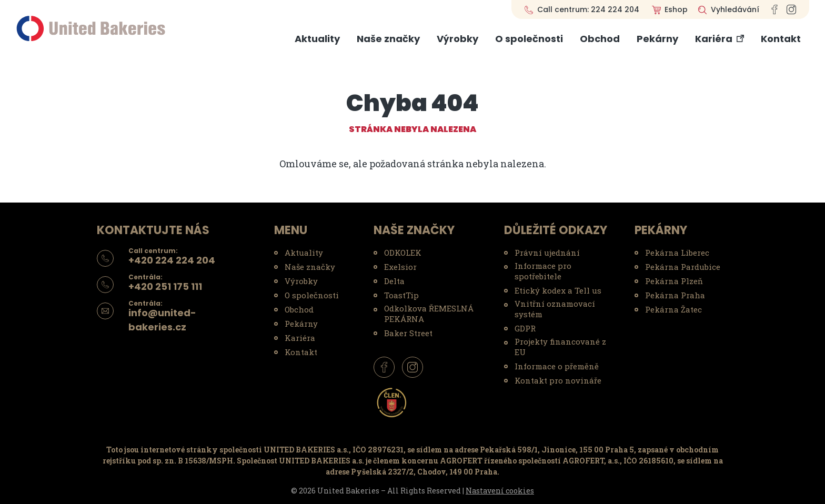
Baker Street (408, 333)
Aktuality (317, 39)
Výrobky (457, 39)
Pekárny (657, 39)
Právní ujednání (547, 253)
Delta (394, 281)
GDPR (525, 328)
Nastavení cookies (500, 491)
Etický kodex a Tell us (558, 290)
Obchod (600, 39)
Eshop (676, 9)
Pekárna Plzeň (674, 281)
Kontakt (781, 39)
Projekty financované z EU (560, 347)
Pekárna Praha (675, 295)
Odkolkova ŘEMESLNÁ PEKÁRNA (429, 314)
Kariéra (714, 39)
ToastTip (401, 295)
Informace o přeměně (557, 366)
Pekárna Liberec (677, 253)
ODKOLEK (403, 253)
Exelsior (400, 267)
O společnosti (529, 39)
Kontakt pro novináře (558, 380)
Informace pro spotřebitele (543, 271)
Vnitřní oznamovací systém (555, 309)
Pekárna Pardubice (683, 267)
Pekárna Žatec (673, 309)
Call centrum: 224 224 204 (588, 9)
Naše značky (388, 39)
